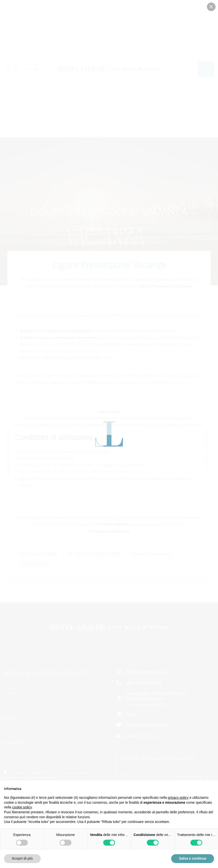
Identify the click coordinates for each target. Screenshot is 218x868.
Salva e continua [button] (193, 858)
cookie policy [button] (22, 807)
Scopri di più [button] (22, 858)
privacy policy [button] (178, 798)
